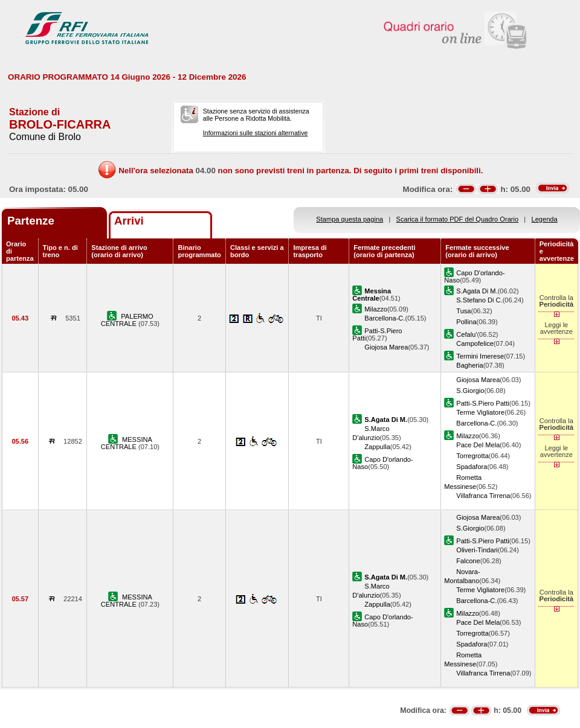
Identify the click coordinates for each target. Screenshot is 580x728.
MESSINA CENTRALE (127, 443)
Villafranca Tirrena (483, 496)
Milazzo (376, 309)
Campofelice (475, 343)
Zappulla (377, 447)
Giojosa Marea (386, 347)
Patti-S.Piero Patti (482, 403)
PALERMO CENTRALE (127, 320)
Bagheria (469, 365)
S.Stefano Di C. (479, 300)
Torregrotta (472, 456)
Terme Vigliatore (480, 412)
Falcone (468, 561)
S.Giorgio (470, 391)
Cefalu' (466, 334)
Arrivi (129, 221)
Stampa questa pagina (350, 219)
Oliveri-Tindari (477, 550)
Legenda (545, 219)
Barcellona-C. (385, 318)
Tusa (463, 311)
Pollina (466, 322)
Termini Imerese (480, 356)
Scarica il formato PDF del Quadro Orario (458, 219)
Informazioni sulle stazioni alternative (256, 133)
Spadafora (472, 467)
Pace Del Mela (478, 445)
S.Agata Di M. (477, 291)
